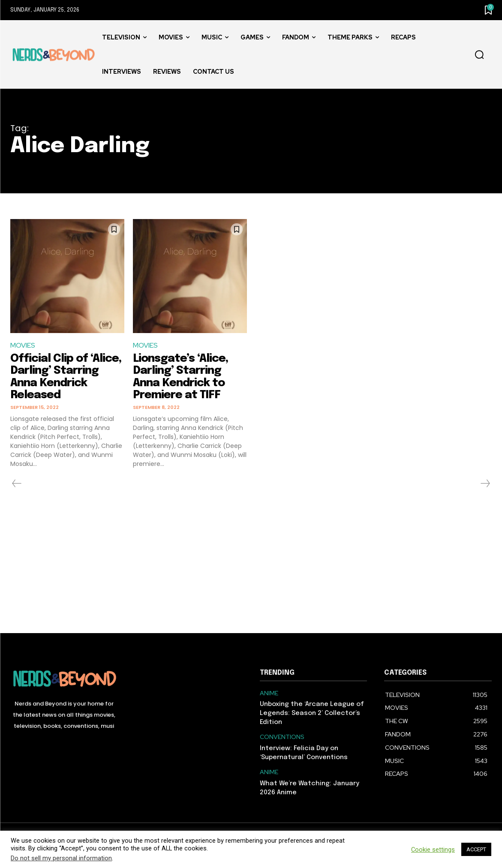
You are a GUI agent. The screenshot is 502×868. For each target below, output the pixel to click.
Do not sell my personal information (61, 858)
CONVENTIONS (282, 737)
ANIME (269, 693)
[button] (479, 55)
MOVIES (23, 345)
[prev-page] (17, 484)
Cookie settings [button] (433, 850)
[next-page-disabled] (485, 484)
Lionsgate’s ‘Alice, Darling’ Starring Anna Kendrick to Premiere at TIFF (180, 377)
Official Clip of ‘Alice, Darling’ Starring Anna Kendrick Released (66, 377)
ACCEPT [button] (476, 849)
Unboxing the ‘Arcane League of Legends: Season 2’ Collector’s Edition (312, 713)
